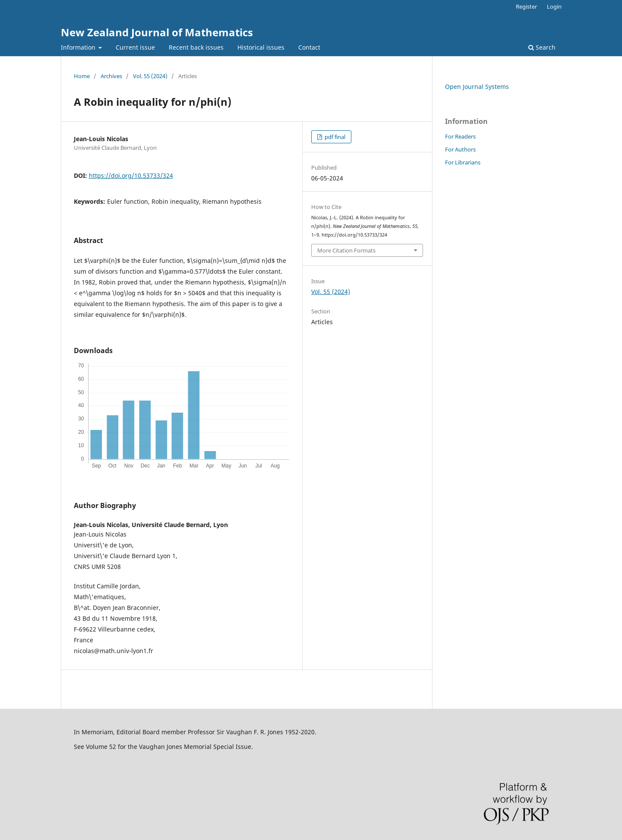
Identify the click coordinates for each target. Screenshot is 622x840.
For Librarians (463, 162)
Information (79, 47)
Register (526, 6)
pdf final (334, 137)
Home (82, 76)
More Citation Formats (346, 250)
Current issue (135, 47)
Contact (309, 47)
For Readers (460, 136)
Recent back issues (196, 47)
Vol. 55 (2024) (150, 76)
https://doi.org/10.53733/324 (131, 175)
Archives (111, 76)
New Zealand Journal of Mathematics (157, 32)
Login (554, 6)
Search (542, 47)
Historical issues (261, 47)
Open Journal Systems (477, 87)
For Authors (460, 149)
